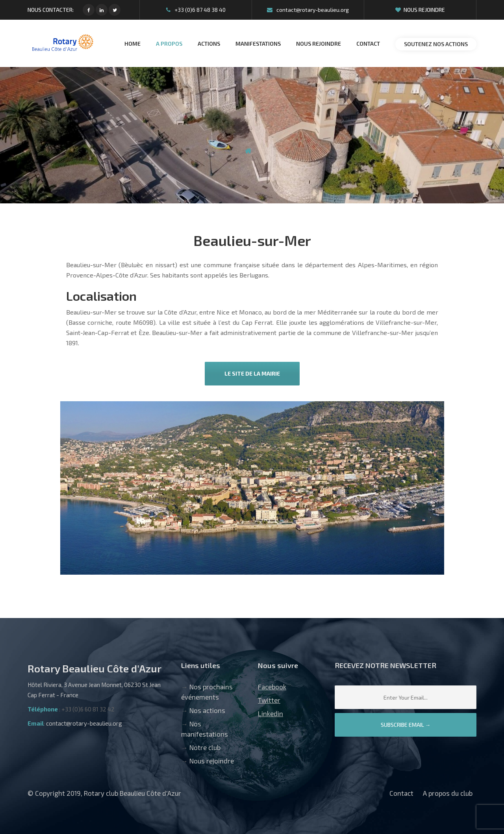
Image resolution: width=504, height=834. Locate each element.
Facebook (272, 687)
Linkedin (271, 713)
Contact (401, 793)
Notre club (205, 747)
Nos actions (207, 710)
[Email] (406, 697)
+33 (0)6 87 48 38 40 (196, 10)
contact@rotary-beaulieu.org (308, 10)
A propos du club (448, 793)
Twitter (269, 700)
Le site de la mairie (252, 373)
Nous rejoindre (420, 10)
